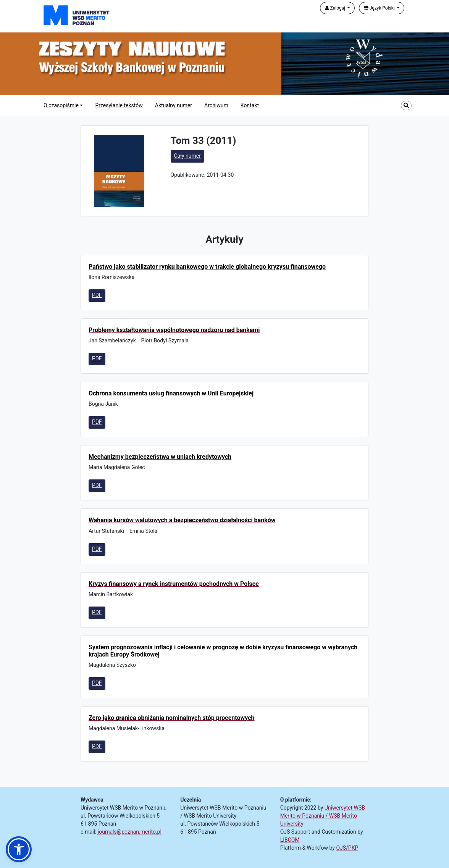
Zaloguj (336, 8)
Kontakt (250, 105)
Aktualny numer (174, 105)
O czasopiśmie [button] (61, 105)
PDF (97, 295)
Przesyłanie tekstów (119, 105)
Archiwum (216, 105)
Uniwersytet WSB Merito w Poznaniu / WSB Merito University (323, 816)
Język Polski (380, 8)
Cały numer (188, 156)
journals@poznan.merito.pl (130, 832)
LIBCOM (290, 840)
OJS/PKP (347, 848)
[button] (19, 849)
